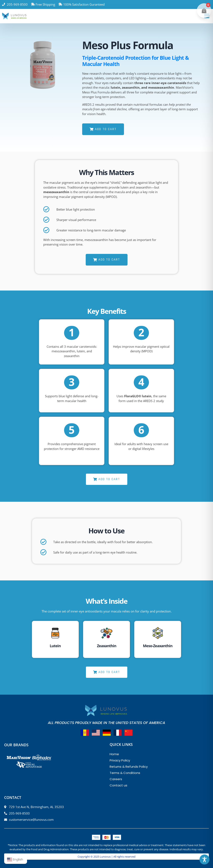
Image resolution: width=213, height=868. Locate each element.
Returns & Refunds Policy (129, 767)
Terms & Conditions (125, 773)
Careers (116, 779)
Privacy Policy (120, 760)
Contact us (118, 785)
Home (114, 754)
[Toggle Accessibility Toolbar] (204, 859)
